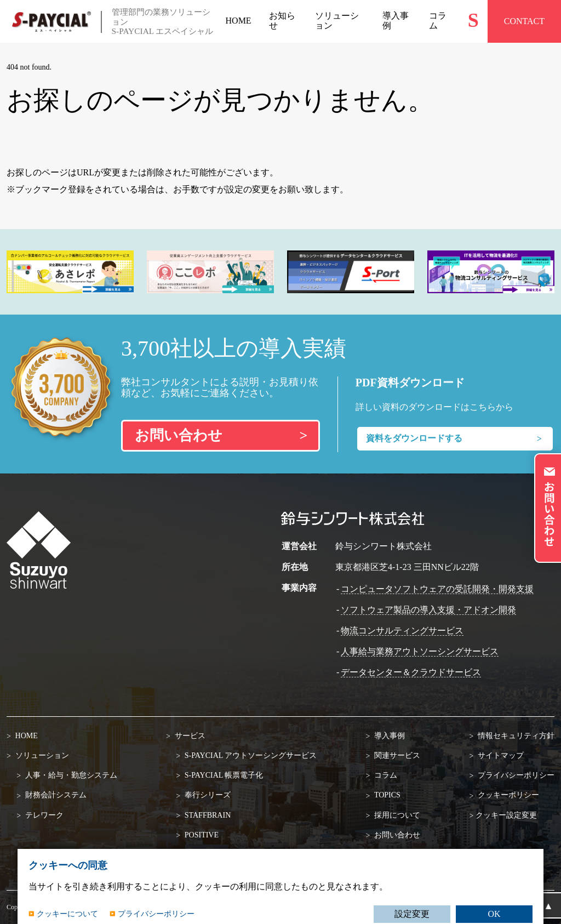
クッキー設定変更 (506, 815)
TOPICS (387, 795)
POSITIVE (201, 835)
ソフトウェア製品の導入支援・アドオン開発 (428, 610)
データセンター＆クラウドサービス (411, 672)
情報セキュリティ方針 (515, 736)
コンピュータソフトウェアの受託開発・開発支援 (437, 589)
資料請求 (389, 855)
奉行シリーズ (207, 795)
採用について (397, 815)
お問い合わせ (397, 835)
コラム (385, 775)
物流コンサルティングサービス (402, 631)
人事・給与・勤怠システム (70, 775)
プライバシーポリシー (515, 775)
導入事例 (389, 736)
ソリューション (41, 755)
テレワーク (43, 815)
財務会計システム (55, 795)
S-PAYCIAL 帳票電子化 (223, 775)
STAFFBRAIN (207, 815)
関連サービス (397, 755)
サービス (189, 736)
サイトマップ (500, 755)
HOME (25, 736)
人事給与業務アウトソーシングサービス (420, 651)
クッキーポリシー (507, 795)
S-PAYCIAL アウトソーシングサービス (250, 755)
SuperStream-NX (210, 855)
